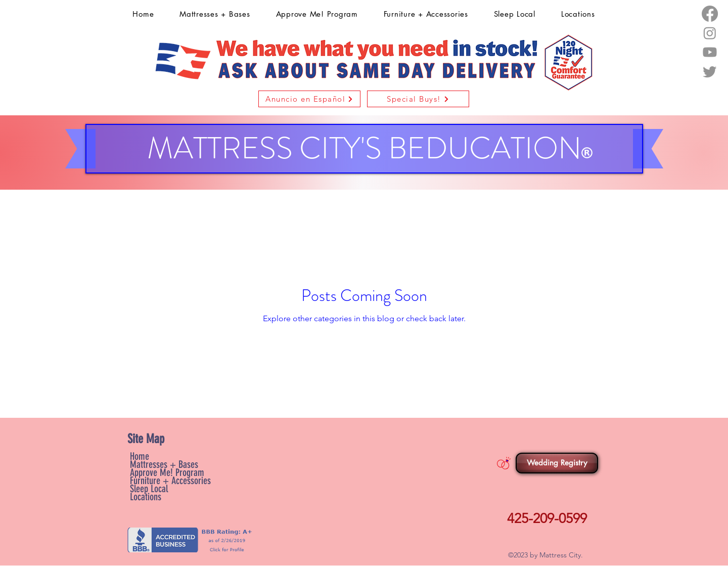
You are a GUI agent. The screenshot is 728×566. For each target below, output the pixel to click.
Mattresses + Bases (164, 464)
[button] (309, 99)
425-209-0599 (547, 518)
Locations (146, 497)
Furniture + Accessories (170, 481)
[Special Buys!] (418, 99)
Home (140, 456)
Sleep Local (149, 489)
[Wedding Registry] (557, 463)
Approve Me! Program (167, 472)
